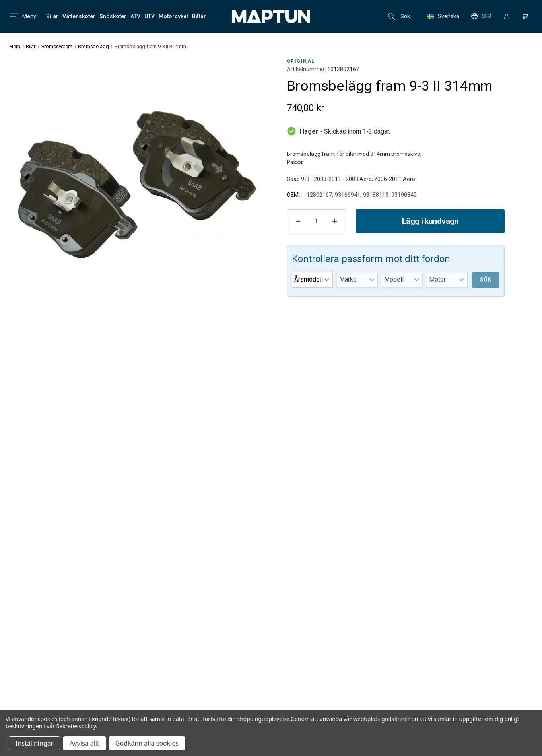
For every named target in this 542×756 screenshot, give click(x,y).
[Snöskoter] (113, 16)
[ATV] (135, 16)
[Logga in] (507, 16)
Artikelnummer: (306, 69)
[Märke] (357, 280)
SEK (481, 16)
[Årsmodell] (312, 280)
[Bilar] (52, 16)
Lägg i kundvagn (430, 221)
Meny (23, 16)
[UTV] (150, 16)
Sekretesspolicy (76, 726)
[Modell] (402, 280)
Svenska (443, 16)
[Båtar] (199, 16)
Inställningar (34, 743)
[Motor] (447, 280)
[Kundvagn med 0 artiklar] (525, 16)
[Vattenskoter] (79, 16)
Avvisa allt (84, 743)
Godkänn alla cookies (147, 743)
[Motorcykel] (173, 16)
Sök (399, 16)
